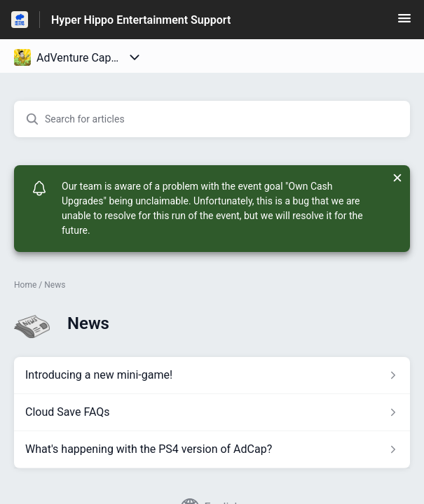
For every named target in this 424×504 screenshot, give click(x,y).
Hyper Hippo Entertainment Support (141, 20)
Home (25, 285)
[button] (404, 23)
